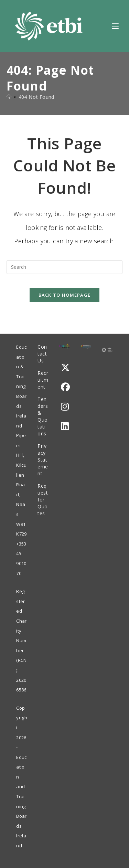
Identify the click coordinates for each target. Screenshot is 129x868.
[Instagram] (65, 407)
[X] (65, 367)
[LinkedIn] (65, 426)
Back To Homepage (65, 295)
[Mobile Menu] (115, 26)
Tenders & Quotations (43, 416)
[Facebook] (65, 387)
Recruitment (43, 380)
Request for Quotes (43, 500)
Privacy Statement (43, 460)
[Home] (9, 97)
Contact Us (42, 354)
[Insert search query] (65, 267)
